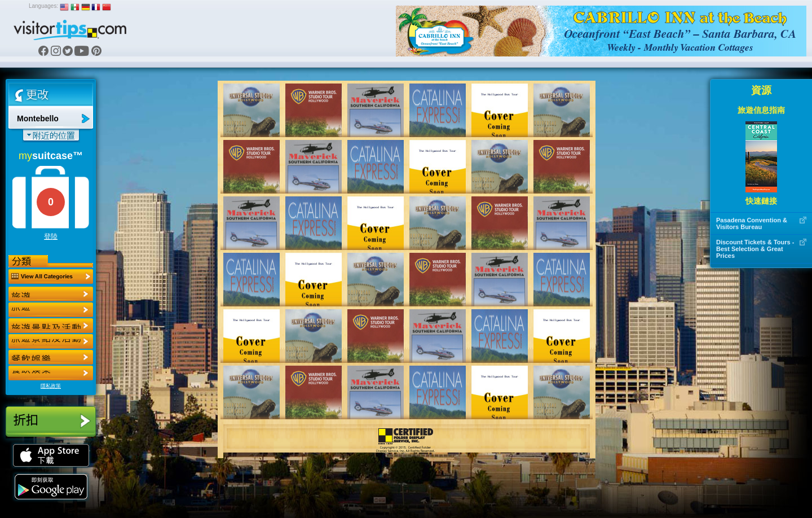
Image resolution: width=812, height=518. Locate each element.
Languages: (43, 6)
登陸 (51, 236)
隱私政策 (51, 386)
